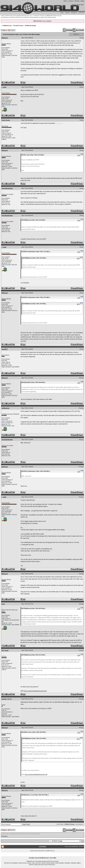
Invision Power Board (36, 851)
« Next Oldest (60, 824)
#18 (83, 699)
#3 (83, 120)
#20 (83, 790)
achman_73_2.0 (7, 699)
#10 (83, 378)
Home (65, 1)
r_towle (4, 87)
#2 (83, 87)
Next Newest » (79, 824)
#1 (83, 38)
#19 (83, 728)
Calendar (82, 13)
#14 (83, 497)
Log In (44, 21)
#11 (83, 408)
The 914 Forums (18, 26)
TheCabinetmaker (7, 188)
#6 (83, 216)
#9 (83, 349)
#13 (83, 467)
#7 (83, 247)
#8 (83, 293)
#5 (83, 188)
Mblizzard (5, 38)
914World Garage (30, 26)
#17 (83, 650)
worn (3, 604)
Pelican (48, 69)
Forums (71, 1)
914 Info (77, 1)
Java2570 (5, 349)
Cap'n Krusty (6, 120)
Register (49, 21)
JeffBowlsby (6, 408)
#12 (83, 440)
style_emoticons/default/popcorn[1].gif (35, 691)
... (42, 855)
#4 (83, 150)
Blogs (83, 1)
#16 (83, 604)
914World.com (7, 26)
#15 (83, 574)
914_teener (5, 650)
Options (76, 34)
